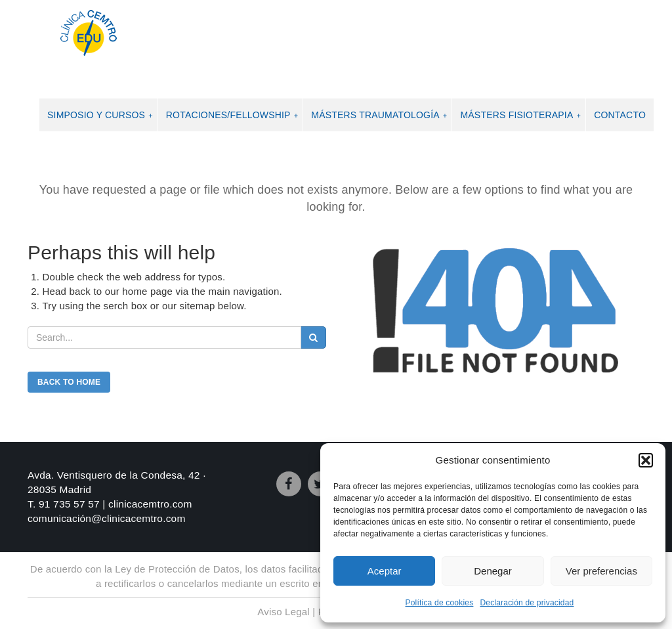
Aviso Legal (283, 612)
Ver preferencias (601, 571)
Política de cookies (440, 603)
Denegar (493, 571)
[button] (646, 460)
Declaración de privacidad (527, 603)
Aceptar (385, 571)
